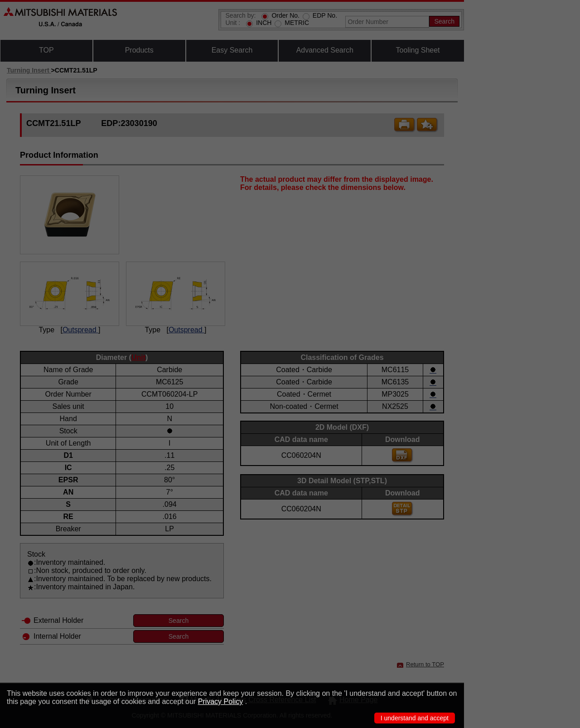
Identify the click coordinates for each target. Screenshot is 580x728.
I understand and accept (415, 718)
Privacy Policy (221, 701)
